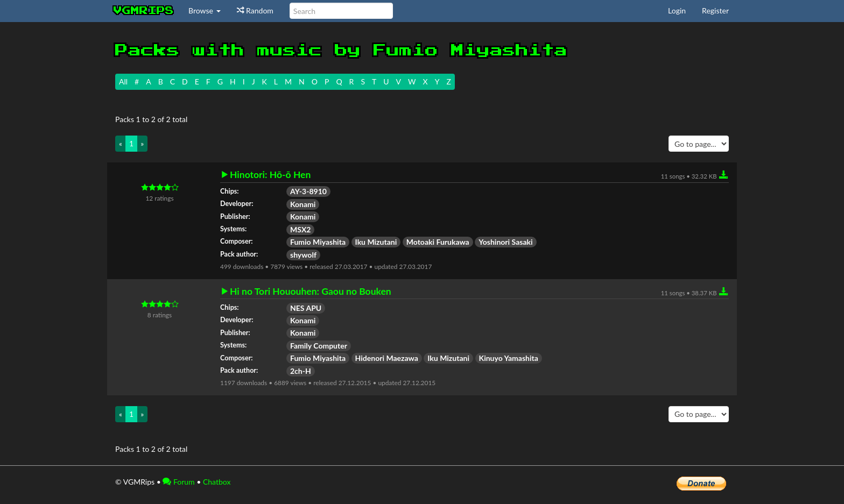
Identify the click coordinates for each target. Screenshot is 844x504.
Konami (303, 204)
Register (715, 10)
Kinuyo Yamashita (509, 358)
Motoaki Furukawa (438, 242)
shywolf (303, 255)
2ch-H (301, 371)
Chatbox (217, 482)
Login (677, 10)
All (123, 81)
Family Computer (319, 346)
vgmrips (144, 11)
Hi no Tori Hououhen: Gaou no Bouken (311, 292)
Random (255, 10)
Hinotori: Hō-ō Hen (270, 175)
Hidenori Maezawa (387, 358)
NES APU (306, 308)
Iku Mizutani (376, 242)
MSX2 (300, 229)
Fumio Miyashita (318, 242)
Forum (178, 482)
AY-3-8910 (308, 191)
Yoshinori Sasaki (505, 242)
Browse (205, 10)
